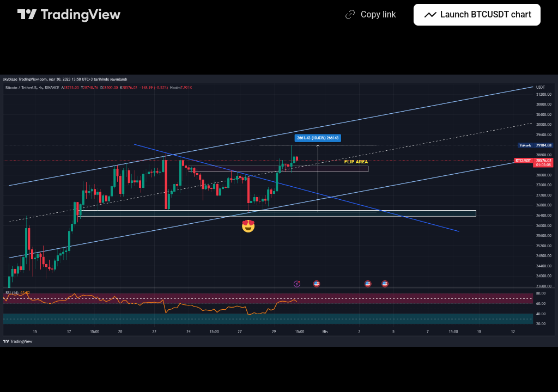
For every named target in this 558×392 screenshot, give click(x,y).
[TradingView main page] (69, 15)
